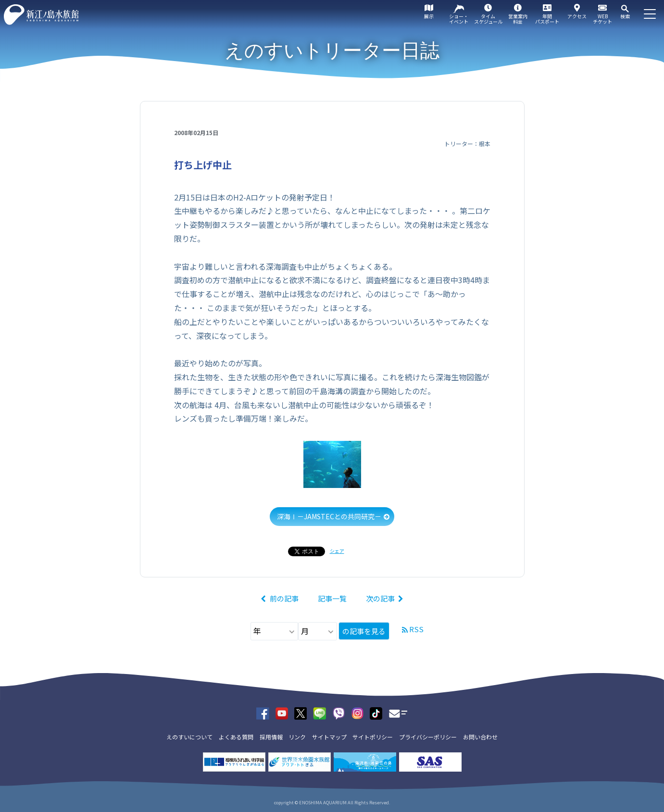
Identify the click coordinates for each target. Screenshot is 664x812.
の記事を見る (364, 631)
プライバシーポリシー (428, 737)
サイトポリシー (373, 737)
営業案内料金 (518, 19)
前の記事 (284, 598)
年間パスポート (547, 19)
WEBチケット (602, 19)
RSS (416, 629)
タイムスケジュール (488, 19)
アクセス (577, 16)
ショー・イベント (459, 19)
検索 (625, 16)
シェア (337, 551)
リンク (297, 737)
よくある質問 (236, 737)
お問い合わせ (480, 737)
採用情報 (271, 737)
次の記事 (380, 598)
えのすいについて (189, 737)
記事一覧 (332, 598)
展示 (429, 16)
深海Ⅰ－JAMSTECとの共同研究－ (329, 516)
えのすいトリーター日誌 (332, 50)
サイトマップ (329, 737)
